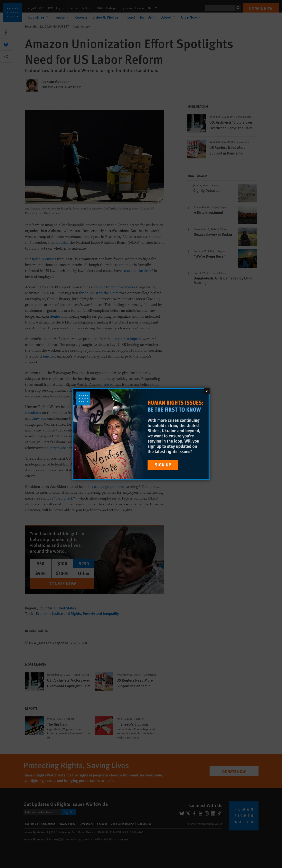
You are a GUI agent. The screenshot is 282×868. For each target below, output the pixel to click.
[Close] (207, 391)
